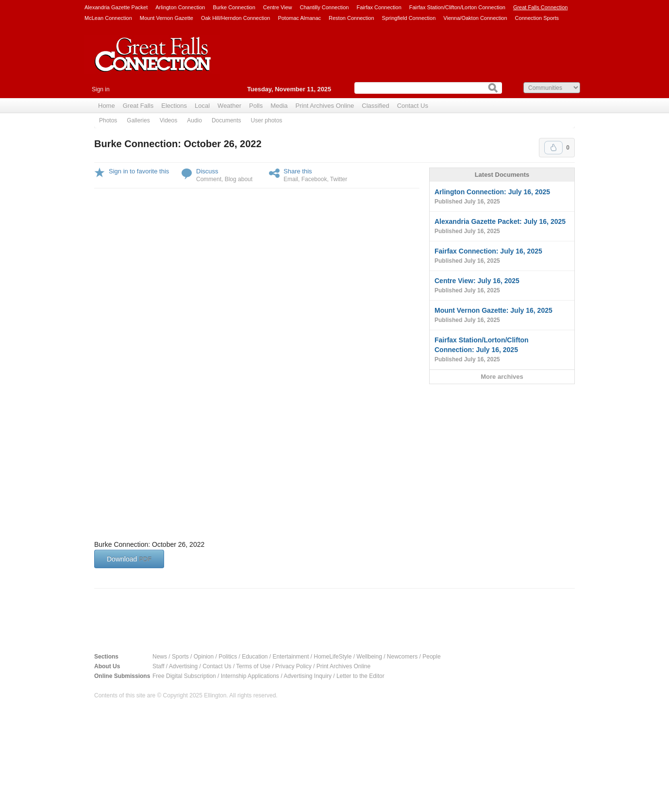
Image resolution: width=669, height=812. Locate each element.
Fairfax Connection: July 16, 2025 (502, 256)
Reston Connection (351, 18)
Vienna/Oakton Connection (475, 18)
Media (279, 106)
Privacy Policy (293, 666)
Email (291, 179)
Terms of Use (253, 666)
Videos (168, 120)
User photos (267, 120)
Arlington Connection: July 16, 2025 (502, 197)
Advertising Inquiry (308, 676)
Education (255, 657)
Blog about (239, 179)
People (431, 657)
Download (129, 559)
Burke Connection (234, 7)
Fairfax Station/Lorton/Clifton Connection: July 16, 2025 (502, 350)
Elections (174, 106)
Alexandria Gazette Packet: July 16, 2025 (502, 227)
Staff (158, 666)
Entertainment (291, 657)
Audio (194, 120)
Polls (256, 106)
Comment (209, 179)
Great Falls (138, 106)
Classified (375, 106)
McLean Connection (108, 18)
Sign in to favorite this (139, 171)
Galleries (138, 120)
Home (107, 106)
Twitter (339, 179)
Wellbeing (369, 657)
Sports (180, 657)
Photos (108, 120)
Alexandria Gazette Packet (116, 7)
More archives (502, 377)
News (160, 657)
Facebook (314, 179)
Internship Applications (250, 676)
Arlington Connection (180, 7)
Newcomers (402, 657)
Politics (228, 657)
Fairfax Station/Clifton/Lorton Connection (457, 7)
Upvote (553, 148)
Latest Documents (502, 175)
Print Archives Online (325, 106)
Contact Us (413, 106)
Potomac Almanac (299, 18)
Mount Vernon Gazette (167, 18)
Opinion (204, 657)
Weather (229, 106)
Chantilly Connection (325, 7)
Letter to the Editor (360, 676)
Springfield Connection (409, 18)
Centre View (278, 7)
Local (202, 106)
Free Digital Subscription (184, 676)
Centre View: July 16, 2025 (502, 286)
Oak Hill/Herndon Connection (235, 18)
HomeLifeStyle (333, 657)
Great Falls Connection (541, 7)
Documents (226, 120)
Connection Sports (537, 18)
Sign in (101, 89)
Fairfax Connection (379, 7)
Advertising (183, 666)
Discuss (207, 171)
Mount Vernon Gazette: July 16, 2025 (502, 316)
